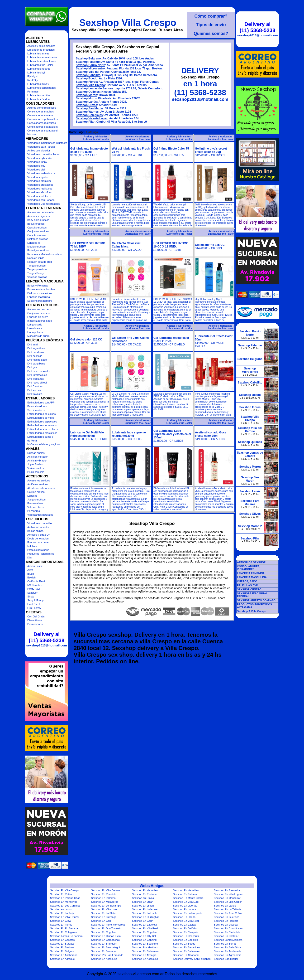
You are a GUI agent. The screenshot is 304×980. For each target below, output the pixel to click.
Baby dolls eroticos (38, 220)
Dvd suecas (34, 390)
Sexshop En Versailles (145, 890)
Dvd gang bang (36, 364)
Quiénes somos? (211, 34)
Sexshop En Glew (60, 921)
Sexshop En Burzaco (62, 944)
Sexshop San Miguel (226, 959)
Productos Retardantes (41, 554)
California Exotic (37, 581)
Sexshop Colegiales (89, 115)
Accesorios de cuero (39, 309)
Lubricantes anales (38, 53)
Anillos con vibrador (39, 150)
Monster (32, 134)
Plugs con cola (36, 472)
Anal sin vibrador (37, 461)
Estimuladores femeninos (42, 425)
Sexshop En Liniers (143, 906)
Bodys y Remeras (38, 286)
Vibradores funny (37, 162)
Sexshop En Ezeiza (184, 925)
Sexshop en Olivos (143, 898)
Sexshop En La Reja (62, 913)
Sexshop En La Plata (103, 913)
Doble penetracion (38, 539)
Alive (30, 570)
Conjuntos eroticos (38, 231)
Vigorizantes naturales (40, 515)
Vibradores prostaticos (40, 185)
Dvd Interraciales (37, 375)
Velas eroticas (35, 507)
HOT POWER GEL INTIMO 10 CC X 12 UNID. (171, 245)
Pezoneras (34, 511)
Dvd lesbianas (36, 379)
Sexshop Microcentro (90, 68)
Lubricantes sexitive (39, 95)
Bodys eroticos (36, 224)
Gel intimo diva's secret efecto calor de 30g (211, 150)
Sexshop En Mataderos (104, 902)
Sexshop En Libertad (185, 906)
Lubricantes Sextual (39, 99)
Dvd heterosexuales (39, 371)
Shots (31, 597)
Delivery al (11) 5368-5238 (47, 637)
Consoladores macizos (40, 112)
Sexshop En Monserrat (227, 898)
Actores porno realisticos (42, 108)
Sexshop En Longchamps (106, 906)
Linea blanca (35, 328)
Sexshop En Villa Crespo (64, 890)
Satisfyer (32, 593)
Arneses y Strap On (39, 535)
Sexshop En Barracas (104, 951)
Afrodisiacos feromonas (41, 488)
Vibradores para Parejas (41, 147)
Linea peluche (36, 332)
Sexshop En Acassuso (104, 959)
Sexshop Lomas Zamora (228, 940)
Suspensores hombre (40, 301)
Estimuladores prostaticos (42, 433)
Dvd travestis (35, 394)
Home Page (76, 132)
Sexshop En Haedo (184, 917)
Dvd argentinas (36, 348)
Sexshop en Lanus (61, 909)
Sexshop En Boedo (184, 944)
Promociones (35, 624)
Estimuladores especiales (42, 422)
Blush (31, 574)
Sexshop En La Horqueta (188, 913)
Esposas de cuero (38, 317)
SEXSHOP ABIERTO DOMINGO (256, 600)
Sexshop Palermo (88, 62)
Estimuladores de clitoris (41, 414)
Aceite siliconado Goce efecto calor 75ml (211, 434)
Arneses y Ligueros (38, 216)
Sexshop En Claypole (185, 932)
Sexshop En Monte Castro (188, 898)
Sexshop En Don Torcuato (106, 928)
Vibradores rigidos (38, 177)
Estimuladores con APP (41, 403)
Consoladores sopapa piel (42, 131)
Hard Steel (33, 604)
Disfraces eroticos (38, 239)
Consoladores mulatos (40, 115)
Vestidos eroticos (37, 277)
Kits (29, 558)
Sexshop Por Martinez (145, 947)
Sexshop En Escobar (226, 925)
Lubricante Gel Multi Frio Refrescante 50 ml (87, 434)
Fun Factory (34, 608)
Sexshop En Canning (144, 940)
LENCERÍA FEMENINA (251, 573)
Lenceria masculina (39, 297)
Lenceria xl (34, 243)
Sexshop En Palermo (103, 898)
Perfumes (33, 92)
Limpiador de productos (41, 50)
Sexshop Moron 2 (250, 526)
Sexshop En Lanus (225, 906)
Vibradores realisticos (40, 189)
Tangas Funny (36, 273)
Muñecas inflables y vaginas (44, 444)
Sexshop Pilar (85, 122)
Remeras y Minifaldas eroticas (45, 254)
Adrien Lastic (35, 566)
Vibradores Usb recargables (43, 204)
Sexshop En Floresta (226, 921)
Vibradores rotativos (39, 196)
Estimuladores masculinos (43, 429)
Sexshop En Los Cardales (65, 906)
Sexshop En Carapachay (105, 940)
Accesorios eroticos (39, 480)
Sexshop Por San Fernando (107, 955)
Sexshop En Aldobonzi (186, 955)
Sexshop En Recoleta (104, 894)
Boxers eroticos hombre (41, 289)
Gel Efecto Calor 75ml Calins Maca (127, 245)
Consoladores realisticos (42, 123)
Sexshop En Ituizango (104, 917)
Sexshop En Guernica (227, 917)
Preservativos (35, 503)
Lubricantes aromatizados (42, 57)
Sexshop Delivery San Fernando (192, 959)
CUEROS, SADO (247, 581)
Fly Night (32, 76)
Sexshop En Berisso (62, 947)
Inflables (32, 546)
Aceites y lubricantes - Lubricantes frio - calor (96, 138)
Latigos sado (35, 325)
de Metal (32, 441)
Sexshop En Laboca (185, 909)
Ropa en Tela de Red (40, 262)
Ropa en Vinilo (36, 258)
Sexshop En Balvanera (145, 951)
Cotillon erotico (36, 492)
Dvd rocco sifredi (37, 383)
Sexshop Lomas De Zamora (66, 936)
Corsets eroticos (37, 235)
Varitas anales (36, 468)
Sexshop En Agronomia (228, 955)
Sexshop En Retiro (61, 894)
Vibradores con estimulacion (44, 154)
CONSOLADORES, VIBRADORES (249, 568)
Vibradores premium (39, 181)
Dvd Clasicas (35, 386)
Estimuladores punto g (40, 437)
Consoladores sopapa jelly (43, 127)
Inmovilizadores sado (40, 321)
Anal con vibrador (38, 457)
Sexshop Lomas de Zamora (94, 88)
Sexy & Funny (35, 600)
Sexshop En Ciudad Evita (106, 936)
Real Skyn (33, 80)
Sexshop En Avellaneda (228, 951)
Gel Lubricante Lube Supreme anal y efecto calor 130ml (172, 434)
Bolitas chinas (35, 531)
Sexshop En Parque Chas (65, 898)
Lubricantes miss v (38, 84)
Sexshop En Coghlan (103, 932)
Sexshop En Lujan (143, 902)
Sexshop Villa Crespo (128, 23)
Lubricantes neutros (39, 69)
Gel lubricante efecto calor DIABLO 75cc (171, 340)
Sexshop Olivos (86, 105)
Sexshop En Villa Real (186, 921)
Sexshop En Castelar (226, 936)
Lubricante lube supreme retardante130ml (129, 434)
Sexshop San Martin (89, 108)
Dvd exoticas (35, 356)
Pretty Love (34, 589)
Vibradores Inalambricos (41, 173)
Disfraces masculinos (40, 293)
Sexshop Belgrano (88, 58)
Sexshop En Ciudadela (227, 932)
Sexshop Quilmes (88, 92)
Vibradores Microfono (40, 192)
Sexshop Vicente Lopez (92, 118)
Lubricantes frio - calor (40, 65)
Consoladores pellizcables (43, 119)
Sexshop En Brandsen (104, 944)
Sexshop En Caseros (62, 940)
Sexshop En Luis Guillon (228, 902)
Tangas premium (37, 269)
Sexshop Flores (86, 82)
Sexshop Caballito (88, 75)
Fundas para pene (38, 542)
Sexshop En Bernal (225, 944)
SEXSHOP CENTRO (249, 589)
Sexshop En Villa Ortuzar (65, 917)
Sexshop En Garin (143, 921)
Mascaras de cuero (38, 336)
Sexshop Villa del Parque (93, 72)
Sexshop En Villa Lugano (229, 894)
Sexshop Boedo (87, 78)
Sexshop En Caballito (185, 940)
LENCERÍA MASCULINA (252, 577)
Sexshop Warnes (87, 112)
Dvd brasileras (36, 352)
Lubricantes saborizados (41, 88)
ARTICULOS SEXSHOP (251, 562)
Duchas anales (36, 453)
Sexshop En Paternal (185, 894)
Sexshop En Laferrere (145, 909)
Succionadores (36, 410)
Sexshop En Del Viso (185, 928)
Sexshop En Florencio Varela (108, 925)
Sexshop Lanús (86, 102)
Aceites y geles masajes (41, 46)
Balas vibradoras (37, 406)
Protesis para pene (38, 550)
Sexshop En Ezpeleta (145, 925)
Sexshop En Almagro (144, 955)
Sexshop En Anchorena (64, 955)
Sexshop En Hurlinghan (146, 917)
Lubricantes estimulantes (42, 61)
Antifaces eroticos (38, 484)
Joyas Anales (35, 464)
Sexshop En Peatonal (145, 894)
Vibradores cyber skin (40, 158)
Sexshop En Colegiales (64, 932)
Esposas (32, 496)
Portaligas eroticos (38, 250)
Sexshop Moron (86, 95)
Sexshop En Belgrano (63, 951)
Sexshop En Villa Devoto (105, 890)
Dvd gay (32, 367)
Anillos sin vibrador (38, 527)
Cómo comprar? (211, 16)
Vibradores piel (36, 170)
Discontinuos (35, 620)
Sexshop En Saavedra (227, 890)
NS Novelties (35, 585)
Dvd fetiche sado (37, 360)
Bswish (31, 577)
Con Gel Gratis (36, 616)
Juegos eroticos (36, 500)
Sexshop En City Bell (144, 936)
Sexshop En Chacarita (186, 936)
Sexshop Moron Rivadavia (93, 98)
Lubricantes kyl (36, 73)
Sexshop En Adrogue (62, 959)
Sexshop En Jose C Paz (228, 913)
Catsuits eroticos (37, 228)
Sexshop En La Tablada (228, 909)
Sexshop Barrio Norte (90, 65)
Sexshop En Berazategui (105, 947)
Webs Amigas (152, 886)
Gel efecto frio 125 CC (210, 245)
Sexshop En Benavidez (186, 947)
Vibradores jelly (36, 166)
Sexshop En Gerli (101, 921)
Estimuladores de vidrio (41, 418)
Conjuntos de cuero (39, 313)
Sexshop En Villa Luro (186, 902)
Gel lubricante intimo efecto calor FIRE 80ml (89, 150)
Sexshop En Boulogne (145, 944)
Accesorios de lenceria (40, 212)
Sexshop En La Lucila (145, 913)
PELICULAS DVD (248, 585)
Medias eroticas (36, 247)
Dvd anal (32, 344)
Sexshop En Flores (61, 925)
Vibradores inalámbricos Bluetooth (47, 143)
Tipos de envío (211, 25)
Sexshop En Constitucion (229, 928)
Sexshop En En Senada (64, 928)
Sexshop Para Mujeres (250, 503)
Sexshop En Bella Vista (228, 947)
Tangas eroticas (36, 266)
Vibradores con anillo (40, 523)
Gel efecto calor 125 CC (86, 340)
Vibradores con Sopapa (41, 200)
